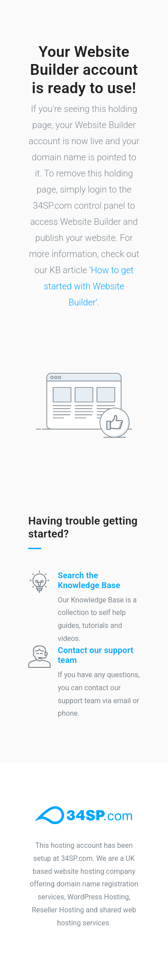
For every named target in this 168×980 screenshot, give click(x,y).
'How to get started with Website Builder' (89, 286)
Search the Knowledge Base (89, 580)
